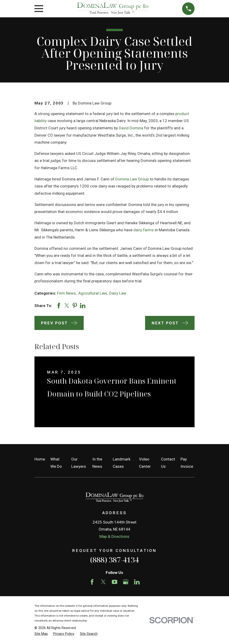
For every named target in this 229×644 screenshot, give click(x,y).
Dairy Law (118, 293)
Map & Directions (114, 536)
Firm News (66, 293)
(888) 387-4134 (114, 560)
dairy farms (144, 230)
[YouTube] (115, 582)
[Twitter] (103, 582)
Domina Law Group (132, 179)
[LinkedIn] (137, 582)
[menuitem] (41, 634)
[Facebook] (92, 582)
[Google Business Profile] (126, 582)
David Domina (131, 128)
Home (40, 459)
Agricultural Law (92, 293)
